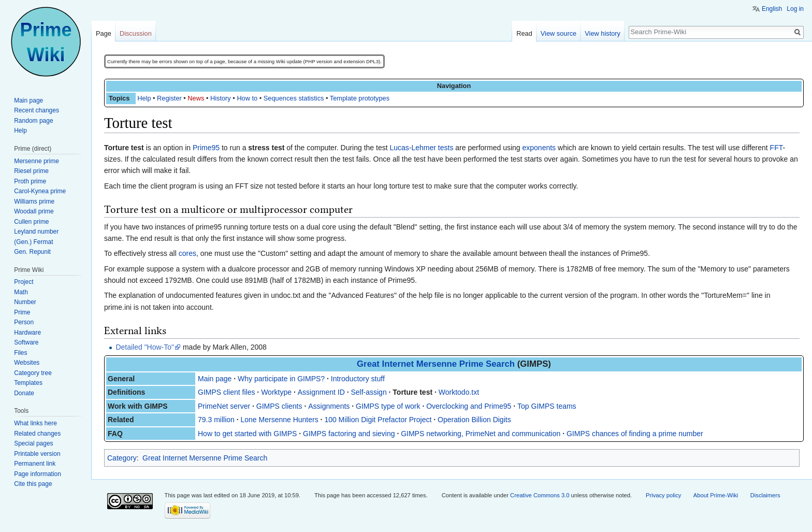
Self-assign (368, 392)
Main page (215, 379)
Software (26, 342)
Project (24, 282)
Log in (795, 9)
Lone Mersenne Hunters (280, 420)
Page (104, 33)
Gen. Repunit (32, 252)
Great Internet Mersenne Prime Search (436, 364)
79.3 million (216, 420)
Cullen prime (31, 222)
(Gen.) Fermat (33, 242)
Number (25, 302)
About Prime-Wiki (716, 495)
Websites (27, 363)
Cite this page (33, 484)
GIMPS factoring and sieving (349, 434)
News (196, 98)
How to (247, 98)
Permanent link (35, 464)
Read (524, 33)
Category (122, 458)
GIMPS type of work (388, 406)
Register (169, 98)
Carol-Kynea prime (40, 191)
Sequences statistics (294, 98)
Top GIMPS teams (547, 406)
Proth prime (30, 181)
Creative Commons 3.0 (540, 495)
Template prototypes (360, 98)
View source (559, 33)
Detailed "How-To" (145, 347)
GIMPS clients (279, 406)
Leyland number (36, 232)
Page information (38, 474)
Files (20, 353)
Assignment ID (321, 392)
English (772, 9)
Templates (28, 383)
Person (24, 322)
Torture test (412, 392)
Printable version (37, 454)
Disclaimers (765, 495)
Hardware (27, 333)
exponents (539, 148)
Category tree (33, 373)
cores (187, 253)
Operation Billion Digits (474, 420)
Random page (33, 121)
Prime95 (206, 148)
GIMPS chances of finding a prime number (635, 434)
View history (603, 33)
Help (144, 98)
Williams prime (34, 202)
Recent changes (37, 110)
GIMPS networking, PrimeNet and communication (481, 434)
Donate (24, 393)
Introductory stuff (358, 379)
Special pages (33, 443)
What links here (35, 423)
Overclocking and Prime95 (469, 406)
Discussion (136, 33)
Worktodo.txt (459, 392)
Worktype (276, 392)
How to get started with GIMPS (247, 434)
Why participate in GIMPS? (281, 379)
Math (21, 292)
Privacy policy (663, 495)
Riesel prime (31, 171)
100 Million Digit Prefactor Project (378, 420)
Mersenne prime (37, 161)
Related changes (37, 434)
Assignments (329, 406)
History (221, 98)
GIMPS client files (226, 392)
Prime (22, 312)
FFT (777, 148)
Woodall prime (34, 211)
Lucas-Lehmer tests (421, 148)
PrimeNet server (224, 406)
